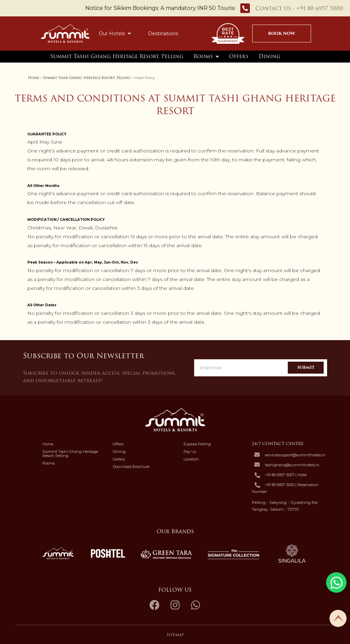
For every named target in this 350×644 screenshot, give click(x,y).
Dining (270, 56)
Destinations (163, 33)
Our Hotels (115, 33)
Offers (239, 56)
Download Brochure (131, 467)
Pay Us (190, 452)
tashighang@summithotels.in (292, 465)
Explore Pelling (197, 444)
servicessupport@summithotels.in (295, 455)
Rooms (203, 56)
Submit (306, 367)
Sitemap (175, 635)
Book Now (282, 33)
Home (33, 78)
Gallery (119, 459)
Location (191, 459)
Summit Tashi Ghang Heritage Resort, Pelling (117, 56)
